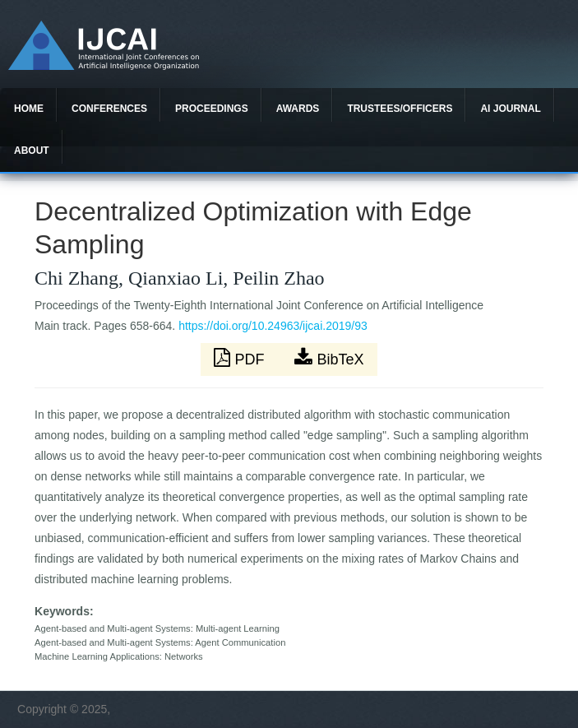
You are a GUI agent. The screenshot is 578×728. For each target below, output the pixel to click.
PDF (241, 358)
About (32, 151)
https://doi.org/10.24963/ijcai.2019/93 (273, 326)
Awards (298, 109)
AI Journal (510, 109)
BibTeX (329, 358)
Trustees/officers (400, 109)
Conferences (109, 109)
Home (29, 109)
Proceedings (212, 109)
